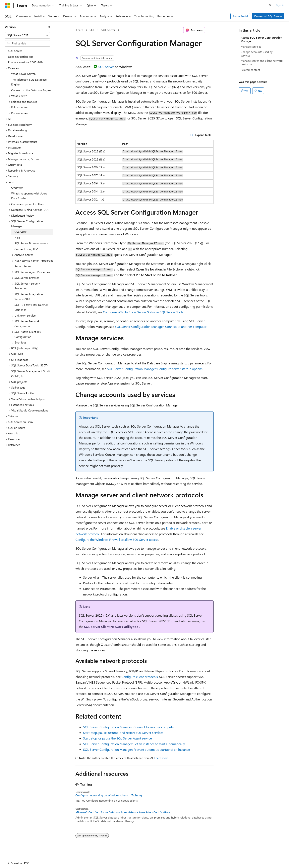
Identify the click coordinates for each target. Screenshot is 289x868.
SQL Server (108, 30)
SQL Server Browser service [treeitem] (31, 243)
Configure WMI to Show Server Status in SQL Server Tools (143, 312)
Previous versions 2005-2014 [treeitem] (26, 62)
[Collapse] (49, 27)
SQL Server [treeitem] (15, 51)
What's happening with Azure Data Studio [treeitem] (29, 196)
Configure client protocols (140, 677)
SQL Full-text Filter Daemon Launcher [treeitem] (32, 307)
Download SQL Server (268, 16)
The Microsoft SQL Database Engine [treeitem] (29, 82)
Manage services (251, 47)
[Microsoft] (7, 5)
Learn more (161, 758)
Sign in (280, 5)
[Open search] (270, 5)
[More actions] (210, 30)
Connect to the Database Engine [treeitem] (31, 90)
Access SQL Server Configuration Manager (261, 39)
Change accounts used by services (257, 54)
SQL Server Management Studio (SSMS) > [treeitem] (31, 374)
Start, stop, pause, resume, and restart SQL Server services (123, 733)
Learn (80, 30)
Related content (250, 70)
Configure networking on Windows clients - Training (109, 795)
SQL (92, 30)
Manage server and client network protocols (262, 62)
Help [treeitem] (17, 238)
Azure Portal (240, 16)
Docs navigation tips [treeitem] (21, 57)
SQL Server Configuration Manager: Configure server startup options (155, 369)
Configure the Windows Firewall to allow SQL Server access (117, 539)
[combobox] (27, 35)
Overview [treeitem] (17, 188)
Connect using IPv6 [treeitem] (26, 249)
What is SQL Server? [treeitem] (24, 74)
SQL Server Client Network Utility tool (112, 627)
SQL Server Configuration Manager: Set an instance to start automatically (134, 744)
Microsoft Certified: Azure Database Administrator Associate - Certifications (123, 812)
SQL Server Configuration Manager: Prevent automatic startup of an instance (136, 749)
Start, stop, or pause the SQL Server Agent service (117, 738)
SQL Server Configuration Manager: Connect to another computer (161, 327)
